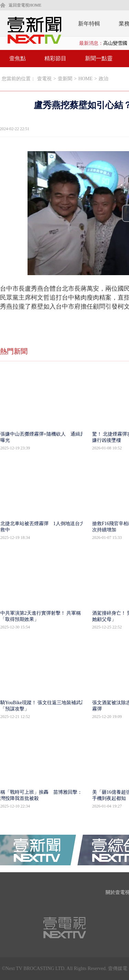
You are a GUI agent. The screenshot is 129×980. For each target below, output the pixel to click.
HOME (85, 79)
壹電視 (44, 79)
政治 (104, 79)
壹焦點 (18, 58)
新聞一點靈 (99, 58)
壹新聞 (65, 79)
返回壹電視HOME (25, 5)
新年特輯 (89, 24)
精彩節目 (55, 58)
